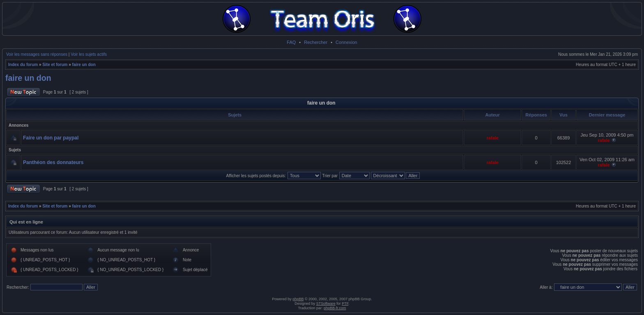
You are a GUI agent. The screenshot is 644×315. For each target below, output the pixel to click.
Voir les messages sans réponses (37, 54)
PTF (345, 304)
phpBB (298, 299)
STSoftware (326, 304)
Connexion (346, 42)
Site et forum (55, 65)
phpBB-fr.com (335, 308)
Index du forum (23, 65)
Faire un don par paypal (51, 138)
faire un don (84, 65)
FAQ (291, 42)
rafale (493, 138)
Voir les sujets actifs (89, 54)
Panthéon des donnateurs (53, 162)
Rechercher (316, 42)
